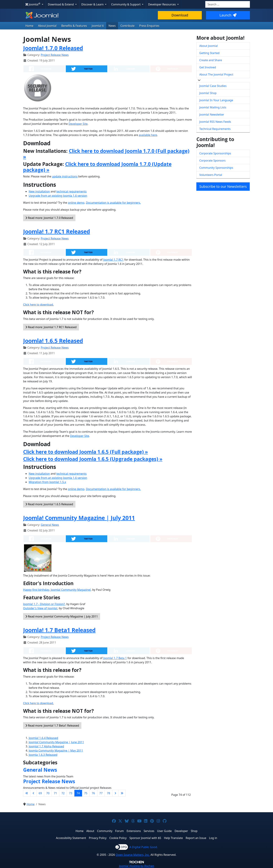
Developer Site (78, 124)
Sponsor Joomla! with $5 (145, 838)
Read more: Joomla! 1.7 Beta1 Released (52, 726)
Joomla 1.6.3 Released (43, 755)
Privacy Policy (98, 838)
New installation (39, 191)
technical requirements (71, 191)
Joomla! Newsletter (212, 115)
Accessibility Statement (71, 838)
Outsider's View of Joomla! (40, 608)
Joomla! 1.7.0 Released (53, 48)
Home (29, 26)
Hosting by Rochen (136, 866)
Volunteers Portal (211, 175)
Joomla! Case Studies (213, 86)
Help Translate (173, 838)
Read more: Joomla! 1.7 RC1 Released (51, 327)
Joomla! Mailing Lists (213, 107)
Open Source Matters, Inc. (133, 855)
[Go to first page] (27, 793)
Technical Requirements (215, 129)
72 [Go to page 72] (63, 793)
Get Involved (208, 67)
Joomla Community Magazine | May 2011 (56, 751)
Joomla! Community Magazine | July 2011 (79, 518)
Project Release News (55, 55)
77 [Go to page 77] (101, 793)
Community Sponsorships (216, 168)
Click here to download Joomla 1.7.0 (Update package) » (97, 167)
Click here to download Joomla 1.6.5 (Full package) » (85, 452)
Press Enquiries (149, 26)
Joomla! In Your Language (216, 100)
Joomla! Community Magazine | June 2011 (56, 742)
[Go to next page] (115, 793)
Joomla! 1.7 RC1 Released (57, 231)
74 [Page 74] (78, 793)
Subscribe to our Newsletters (223, 186)
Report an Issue (196, 838)
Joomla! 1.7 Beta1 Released (59, 630)
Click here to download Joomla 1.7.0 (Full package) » (106, 154)
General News (50, 525)
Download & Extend (61, 4)
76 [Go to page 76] (93, 793)
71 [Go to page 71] (55, 793)
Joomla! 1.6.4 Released (43, 738)
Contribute (127, 26)
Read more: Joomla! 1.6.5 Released (49, 504)
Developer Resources (162, 4)
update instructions (65, 176)
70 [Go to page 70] (48, 793)
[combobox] (228, 4)
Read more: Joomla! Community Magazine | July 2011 (62, 616)
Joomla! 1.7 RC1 (113, 260)
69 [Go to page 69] (40, 793)
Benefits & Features (74, 26)
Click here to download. (38, 305)
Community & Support (126, 4)
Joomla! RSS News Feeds (215, 122)
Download (180, 15)
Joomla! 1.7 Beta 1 (115, 658)
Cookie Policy (118, 838)
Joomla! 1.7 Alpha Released (46, 746)
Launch (228, 15)
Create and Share (211, 60)
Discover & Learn (93, 4)
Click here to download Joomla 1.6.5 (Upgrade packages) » (93, 459)
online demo (76, 203)
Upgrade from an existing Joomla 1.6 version (58, 196)
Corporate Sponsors (212, 160)
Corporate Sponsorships (215, 153)
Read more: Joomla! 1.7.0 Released (49, 218)
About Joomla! (47, 26)
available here (148, 135)
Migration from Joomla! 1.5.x (47, 482)
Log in (213, 838)
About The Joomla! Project (216, 74)
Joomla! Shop (208, 93)
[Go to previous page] (33, 793)
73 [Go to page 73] (71, 793)
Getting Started (209, 53)
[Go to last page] (122, 793)
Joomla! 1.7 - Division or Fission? (44, 604)
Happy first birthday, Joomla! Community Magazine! (57, 590)
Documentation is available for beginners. (113, 203)
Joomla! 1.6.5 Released (53, 341)
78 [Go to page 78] (108, 793)
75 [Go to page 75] (86, 793)
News (112, 26)
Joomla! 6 (98, 26)
